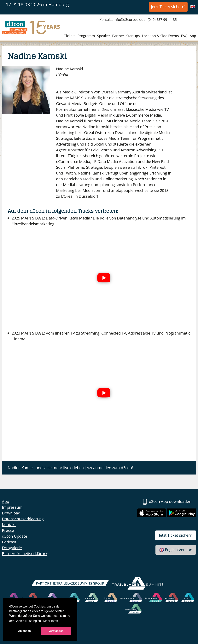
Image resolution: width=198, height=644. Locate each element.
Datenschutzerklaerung (23, 519)
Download (11, 513)
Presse (8, 530)
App (193, 36)
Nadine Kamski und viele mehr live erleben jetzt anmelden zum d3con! (70, 468)
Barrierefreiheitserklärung (25, 554)
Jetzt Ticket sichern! (168, 7)
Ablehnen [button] (24, 631)
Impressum (12, 507)
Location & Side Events (160, 36)
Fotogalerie (12, 548)
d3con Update (15, 536)
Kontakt (9, 525)
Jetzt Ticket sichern (176, 535)
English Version (176, 550)
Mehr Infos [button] (51, 621)
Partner (118, 36)
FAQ (184, 36)
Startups (133, 36)
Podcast (9, 542)
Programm (86, 36)
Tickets (70, 36)
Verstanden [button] (56, 631)
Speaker (104, 36)
